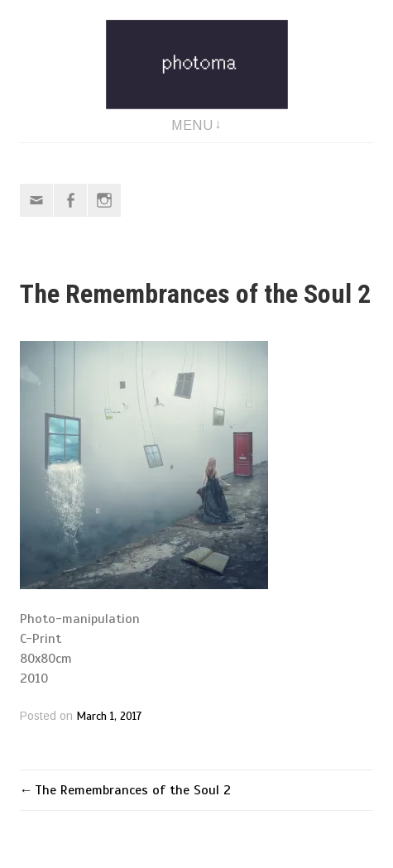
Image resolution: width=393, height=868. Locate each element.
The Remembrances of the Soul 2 (133, 790)
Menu (192, 125)
